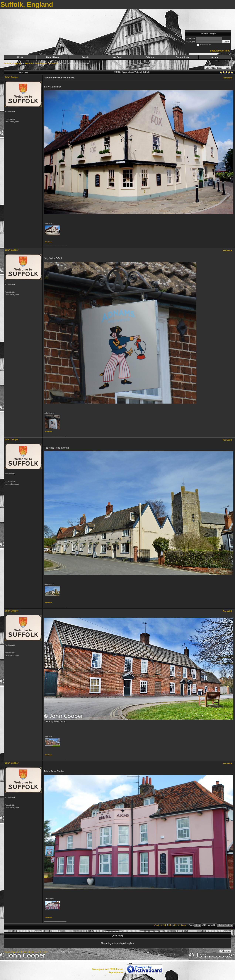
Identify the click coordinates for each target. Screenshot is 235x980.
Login (226, 42)
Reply (227, 68)
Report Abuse (116, 972)
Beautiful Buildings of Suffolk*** (41, 63)
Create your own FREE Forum (107, 969)
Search (85, 57)
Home (20, 57)
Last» (184, 925)
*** (231, 928)
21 (176, 925)
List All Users (53, 57)
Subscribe (225, 951)
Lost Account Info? (220, 51)
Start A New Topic (214, 68)
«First (156, 925)
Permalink (227, 78)
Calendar (150, 57)
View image (48, 242)
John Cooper (12, 77)
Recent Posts (182, 57)
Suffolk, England (12, 63)
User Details (117, 57)
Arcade (215, 57)
